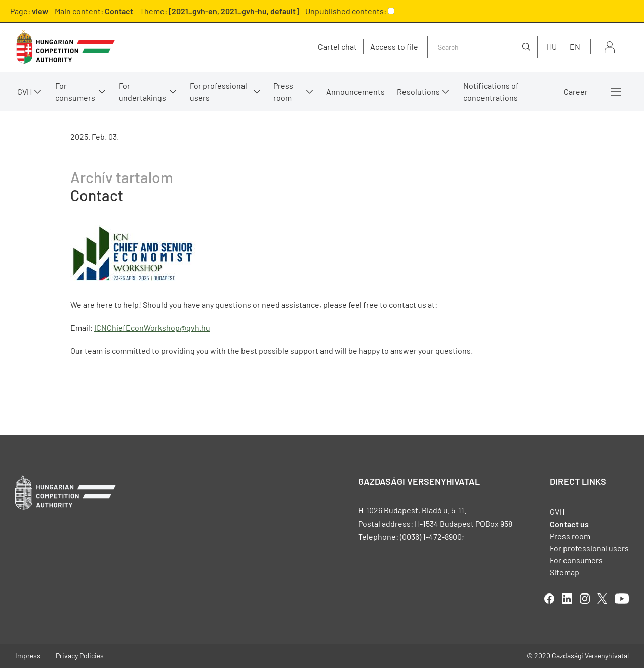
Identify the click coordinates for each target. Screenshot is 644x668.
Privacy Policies (80, 656)
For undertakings (142, 91)
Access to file (394, 47)
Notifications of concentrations (491, 91)
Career (576, 91)
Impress (28, 656)
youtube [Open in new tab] (622, 599)
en (575, 47)
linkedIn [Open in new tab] (567, 599)
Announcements (355, 91)
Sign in (610, 47)
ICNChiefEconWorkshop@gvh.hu (152, 327)
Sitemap (565, 572)
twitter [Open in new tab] (602, 599)
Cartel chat (337, 47)
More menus (616, 92)
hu (552, 47)
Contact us (569, 524)
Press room (283, 91)
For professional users (218, 91)
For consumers (75, 91)
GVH (24, 91)
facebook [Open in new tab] (549, 599)
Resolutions (418, 91)
